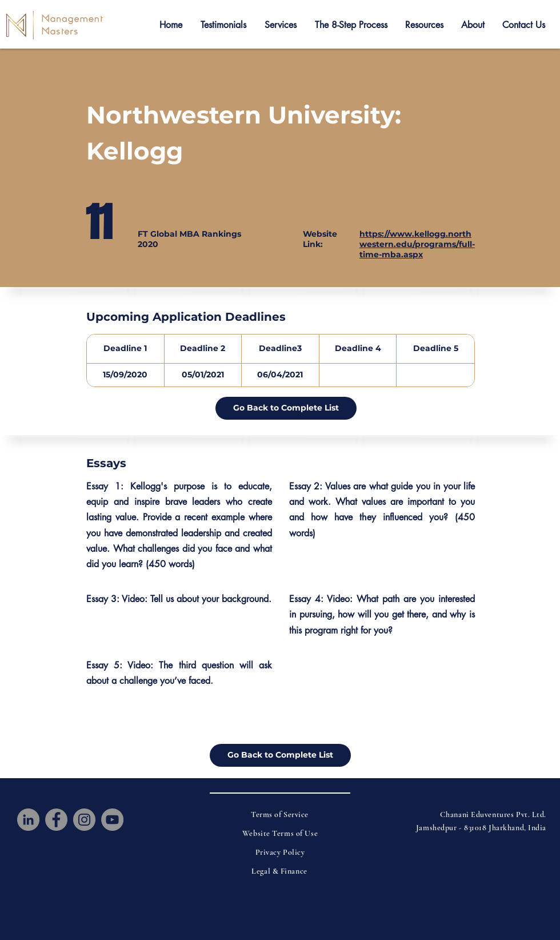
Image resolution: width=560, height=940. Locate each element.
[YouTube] (112, 820)
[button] (223, 25)
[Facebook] (56, 820)
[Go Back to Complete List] (286, 408)
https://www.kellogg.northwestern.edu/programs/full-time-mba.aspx (417, 244)
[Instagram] (84, 820)
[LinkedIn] (28, 820)
